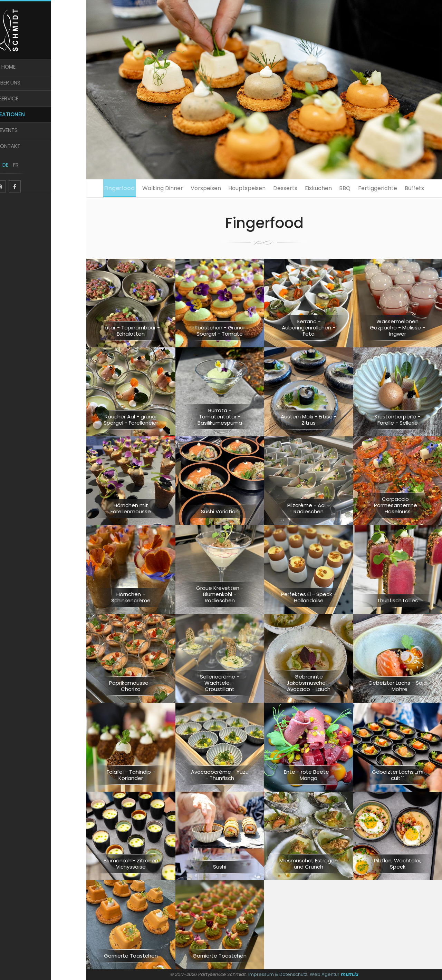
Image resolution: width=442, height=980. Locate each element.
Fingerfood (114, 189)
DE (38, 179)
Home (43, 72)
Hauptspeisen (256, 189)
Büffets (264, 210)
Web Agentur (325, 974)
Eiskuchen (336, 189)
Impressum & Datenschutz (278, 974)
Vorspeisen (210, 189)
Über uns (43, 89)
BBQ (367, 189)
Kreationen (43, 123)
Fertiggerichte (405, 189)
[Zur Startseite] (43, 32)
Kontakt (43, 158)
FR (48, 179)
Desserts (298, 189)
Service (43, 106)
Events (43, 141)
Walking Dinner (162, 189)
